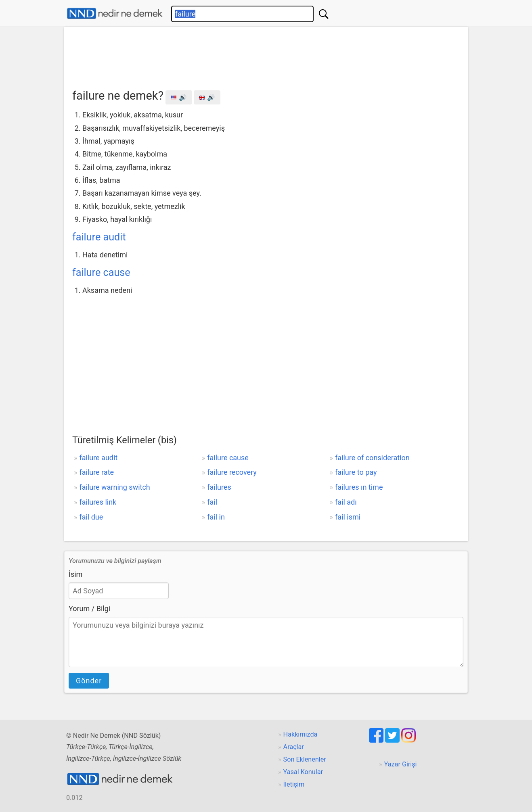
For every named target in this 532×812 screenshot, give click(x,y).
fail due (91, 517)
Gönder (89, 681)
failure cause (101, 272)
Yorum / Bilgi (89, 608)
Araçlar (294, 747)
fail (212, 502)
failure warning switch (114, 487)
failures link (98, 502)
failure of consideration (372, 458)
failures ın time (359, 487)
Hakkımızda (301, 734)
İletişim (294, 784)
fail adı (346, 502)
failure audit (99, 237)
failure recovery (232, 472)
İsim (75, 574)
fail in (216, 517)
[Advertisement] (266, 55)
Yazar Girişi (401, 764)
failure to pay (356, 472)
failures (219, 487)
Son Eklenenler (305, 759)
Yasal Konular (303, 772)
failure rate (96, 472)
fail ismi (348, 517)
